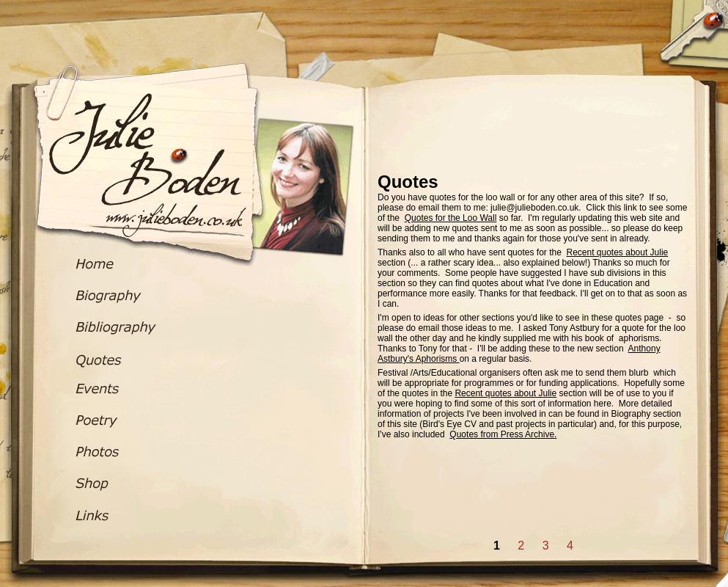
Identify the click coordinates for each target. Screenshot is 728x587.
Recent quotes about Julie (617, 252)
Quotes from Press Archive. (503, 434)
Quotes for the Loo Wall (451, 218)
